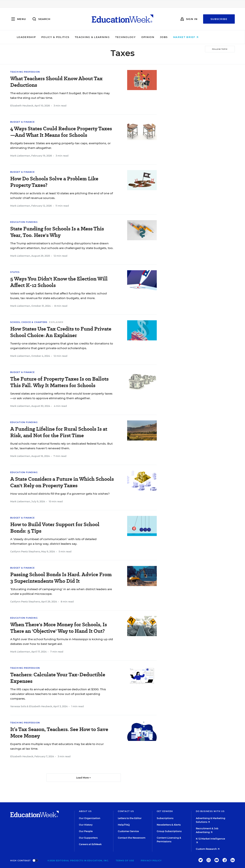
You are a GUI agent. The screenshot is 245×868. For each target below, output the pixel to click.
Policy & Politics (70, 37)
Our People (86, 831)
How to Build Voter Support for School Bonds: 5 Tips (55, 528)
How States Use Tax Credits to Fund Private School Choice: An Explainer (61, 332)
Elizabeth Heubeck (22, 106)
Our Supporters (88, 838)
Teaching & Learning (107, 37)
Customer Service (128, 831)
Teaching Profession (25, 72)
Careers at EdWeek (90, 844)
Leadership (41, 37)
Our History (86, 825)
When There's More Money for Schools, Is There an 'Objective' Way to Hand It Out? (59, 628)
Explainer (56, 322)
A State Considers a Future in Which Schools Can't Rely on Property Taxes (62, 482)
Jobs (179, 37)
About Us (85, 811)
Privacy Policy (151, 861)
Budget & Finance (23, 122)
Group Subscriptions (169, 831)
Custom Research (208, 849)
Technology (140, 37)
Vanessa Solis (18, 706)
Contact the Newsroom (132, 838)
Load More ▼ (83, 778)
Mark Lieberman (20, 156)
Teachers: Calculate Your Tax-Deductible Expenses (58, 678)
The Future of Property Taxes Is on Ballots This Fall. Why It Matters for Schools (59, 382)
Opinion (163, 37)
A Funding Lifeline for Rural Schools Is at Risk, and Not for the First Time (59, 432)
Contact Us (126, 811)
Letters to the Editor (130, 818)
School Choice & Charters (29, 322)
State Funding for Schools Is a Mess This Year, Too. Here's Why (57, 232)
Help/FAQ (124, 825)
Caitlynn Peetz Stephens (25, 552)
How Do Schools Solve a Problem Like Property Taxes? (54, 182)
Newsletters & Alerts (169, 825)
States (15, 272)
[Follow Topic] (220, 49)
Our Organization (90, 818)
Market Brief (201, 37)
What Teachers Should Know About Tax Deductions (56, 82)
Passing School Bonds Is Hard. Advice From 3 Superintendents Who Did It (61, 578)
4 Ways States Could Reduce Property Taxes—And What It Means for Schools (61, 132)
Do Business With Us (210, 811)
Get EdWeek (165, 811)
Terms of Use (125, 861)
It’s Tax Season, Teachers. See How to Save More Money (59, 733)
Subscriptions (165, 818)
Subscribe (219, 19)
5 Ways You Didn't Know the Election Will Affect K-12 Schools (59, 282)
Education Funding (24, 222)
